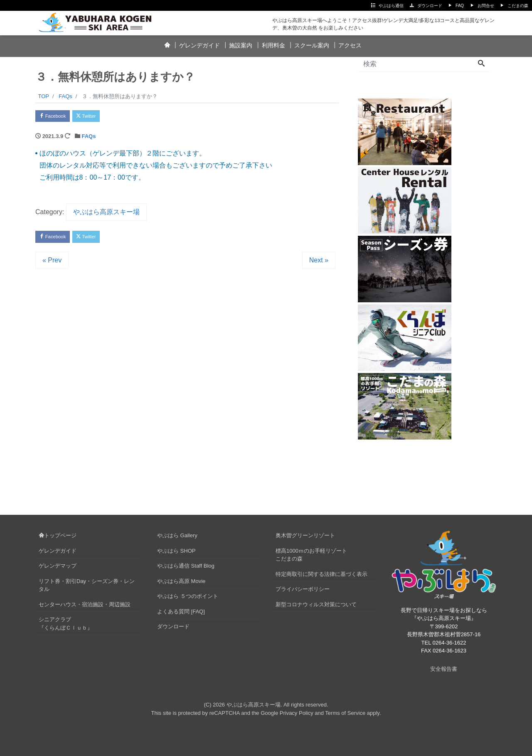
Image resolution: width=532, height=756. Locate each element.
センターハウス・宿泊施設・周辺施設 (85, 604)
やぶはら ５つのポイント (188, 596)
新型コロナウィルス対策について (316, 604)
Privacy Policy (297, 713)
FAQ (460, 6)
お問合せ (486, 6)
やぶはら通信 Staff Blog (186, 566)
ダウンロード (430, 6)
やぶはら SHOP (176, 551)
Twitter (96, 117)
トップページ (58, 535)
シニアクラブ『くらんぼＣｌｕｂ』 (66, 624)
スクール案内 (312, 45)
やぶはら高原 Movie (181, 581)
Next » (319, 264)
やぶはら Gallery (177, 535)
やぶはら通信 (391, 6)
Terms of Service (345, 713)
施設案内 (241, 45)
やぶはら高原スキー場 (106, 214)
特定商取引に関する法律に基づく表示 (321, 574)
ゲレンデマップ (58, 566)
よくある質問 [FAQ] (181, 611)
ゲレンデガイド (199, 45)
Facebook (56, 117)
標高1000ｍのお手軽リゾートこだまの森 (311, 555)
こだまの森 (518, 6)
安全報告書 (444, 669)
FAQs (89, 138)
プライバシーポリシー (303, 589)
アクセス (350, 45)
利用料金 (273, 45)
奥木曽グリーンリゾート (305, 535)
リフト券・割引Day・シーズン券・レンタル (87, 585)
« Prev (52, 264)
